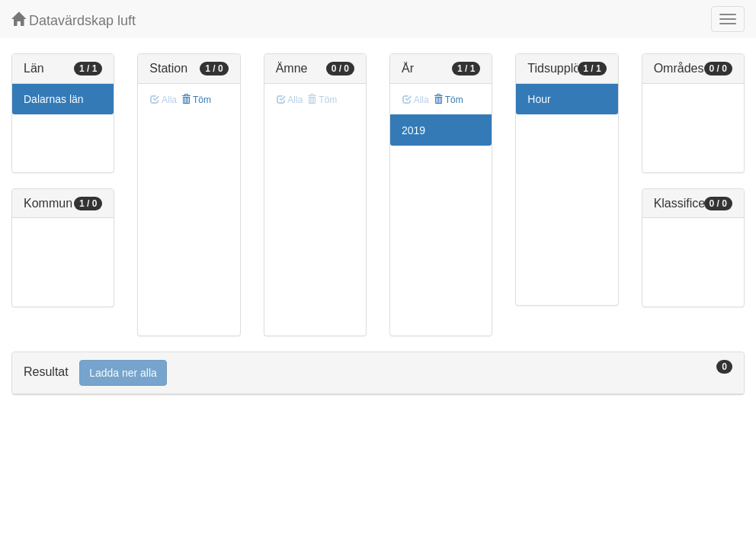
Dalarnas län (54, 99)
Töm (196, 100)
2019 (413, 130)
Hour (539, 99)
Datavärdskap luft (74, 20)
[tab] (378, 373)
